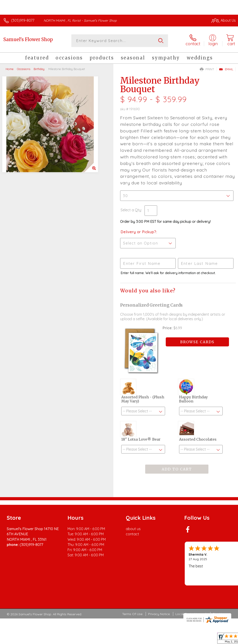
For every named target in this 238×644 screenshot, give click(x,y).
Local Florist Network (191, 614)
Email (226, 69)
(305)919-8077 (23, 20)
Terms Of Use (132, 614)
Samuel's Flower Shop (28, 39)
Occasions (24, 69)
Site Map (219, 614)
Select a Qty (131, 210)
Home (10, 69)
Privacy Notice (159, 614)
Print (207, 69)
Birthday (39, 69)
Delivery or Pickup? (138, 232)
